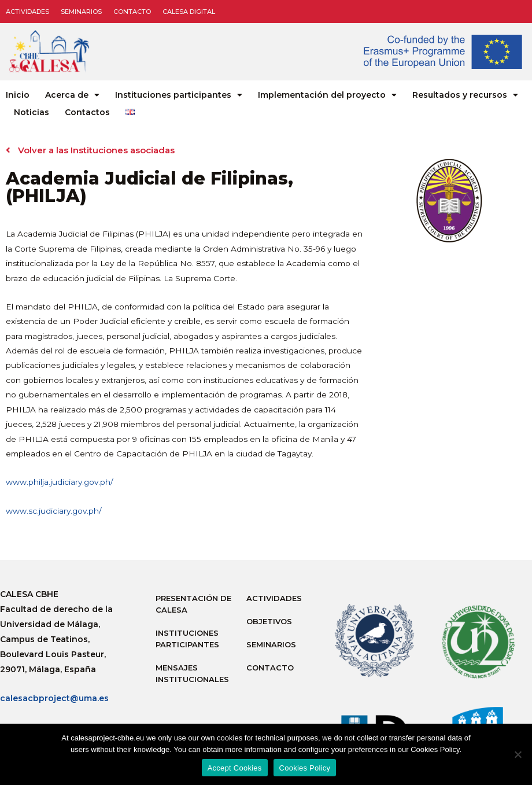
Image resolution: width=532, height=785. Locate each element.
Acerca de (72, 95)
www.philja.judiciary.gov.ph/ (60, 482)
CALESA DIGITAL (189, 12)
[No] (518, 754)
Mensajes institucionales (192, 673)
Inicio (18, 95)
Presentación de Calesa (193, 604)
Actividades (27, 12)
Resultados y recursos (465, 95)
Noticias (32, 112)
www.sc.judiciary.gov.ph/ (54, 511)
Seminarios (81, 12)
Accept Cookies (235, 768)
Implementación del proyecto (327, 95)
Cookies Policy (305, 768)
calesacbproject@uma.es (54, 698)
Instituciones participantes (179, 95)
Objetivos (269, 621)
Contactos (87, 112)
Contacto (132, 12)
